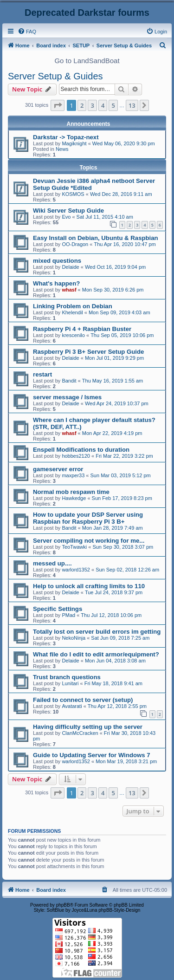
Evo (66, 217)
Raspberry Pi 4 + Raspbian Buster (82, 329)
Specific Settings (58, 609)
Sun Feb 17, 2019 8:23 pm (122, 498)
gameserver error (58, 469)
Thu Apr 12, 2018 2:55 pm (117, 706)
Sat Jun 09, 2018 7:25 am (120, 638)
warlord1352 (76, 570)
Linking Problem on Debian (73, 306)
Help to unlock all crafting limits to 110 (89, 586)
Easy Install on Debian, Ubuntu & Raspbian (96, 238)
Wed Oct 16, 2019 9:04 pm (115, 267)
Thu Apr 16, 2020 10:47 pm (125, 244)
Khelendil (72, 312)
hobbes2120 (76, 456)
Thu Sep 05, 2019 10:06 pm (122, 335)
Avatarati (72, 706)
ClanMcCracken (80, 733)
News (62, 149)
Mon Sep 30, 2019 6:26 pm (113, 290)
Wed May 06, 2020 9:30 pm (124, 143)
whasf (69, 290)
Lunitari (70, 683)
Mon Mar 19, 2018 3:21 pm (126, 761)
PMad (68, 615)
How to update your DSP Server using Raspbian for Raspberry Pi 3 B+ (88, 518)
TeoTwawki (74, 547)
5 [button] (113, 105)
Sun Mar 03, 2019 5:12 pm (121, 475)
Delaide (70, 267)
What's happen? (56, 283)
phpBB (63, 905)
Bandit (69, 381)
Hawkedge (74, 498)
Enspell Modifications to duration (81, 450)
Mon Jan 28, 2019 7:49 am (113, 528)
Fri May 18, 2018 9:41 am (113, 683)
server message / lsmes (67, 397)
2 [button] (82, 105)
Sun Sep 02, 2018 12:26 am (127, 570)
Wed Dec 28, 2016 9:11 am (121, 194)
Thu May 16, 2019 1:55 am (113, 381)
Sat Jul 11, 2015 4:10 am (105, 217)
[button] (58, 105)
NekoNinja (74, 638)
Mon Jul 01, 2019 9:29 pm (114, 358)
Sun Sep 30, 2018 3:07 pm (123, 547)
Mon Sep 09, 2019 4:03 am (119, 312)
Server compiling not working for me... (89, 541)
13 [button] (132, 105)
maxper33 (73, 475)
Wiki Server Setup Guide (68, 211)
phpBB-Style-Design (119, 910)
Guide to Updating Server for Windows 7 (92, 755)
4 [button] (103, 105)
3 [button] (92, 105)
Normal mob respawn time (71, 492)
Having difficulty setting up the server (88, 727)
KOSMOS (73, 194)
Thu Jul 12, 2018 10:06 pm (111, 615)
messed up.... (52, 563)
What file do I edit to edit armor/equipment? (96, 654)
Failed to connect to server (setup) (83, 700)
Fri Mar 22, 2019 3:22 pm (124, 456)
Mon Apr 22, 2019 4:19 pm (112, 433)
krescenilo (73, 335)
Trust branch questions (67, 677)
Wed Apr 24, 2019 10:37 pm (117, 403)
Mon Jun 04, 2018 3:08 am (115, 661)
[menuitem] (27, 32)
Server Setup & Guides (55, 76)
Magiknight (74, 143)
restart (42, 374)
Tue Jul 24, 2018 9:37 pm (114, 592)
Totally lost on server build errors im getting (97, 632)
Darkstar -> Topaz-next (66, 137)
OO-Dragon (75, 244)
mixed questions (57, 261)
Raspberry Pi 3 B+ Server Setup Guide (88, 352)
